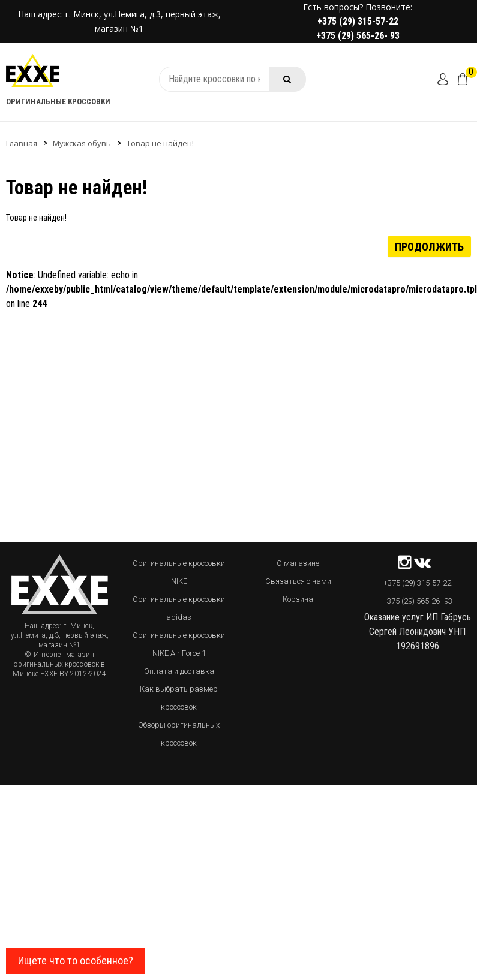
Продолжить (429, 246)
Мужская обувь (82, 143)
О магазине (298, 563)
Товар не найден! (160, 143)
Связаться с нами (298, 581)
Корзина (298, 599)
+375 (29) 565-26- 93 (358, 36)
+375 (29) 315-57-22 (358, 21)
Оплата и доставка (179, 671)
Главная (22, 143)
